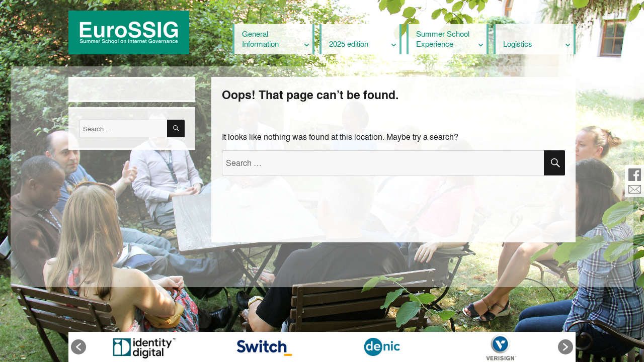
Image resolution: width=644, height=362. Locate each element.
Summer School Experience (443, 39)
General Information (260, 39)
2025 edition (349, 44)
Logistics (518, 44)
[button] (78, 347)
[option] (143, 347)
